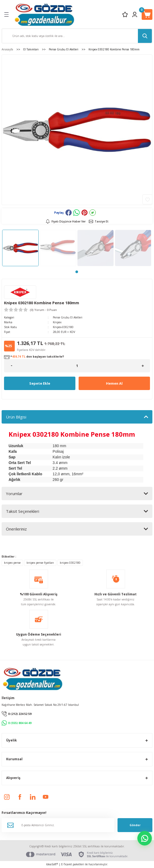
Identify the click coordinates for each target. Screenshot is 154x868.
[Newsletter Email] (58, 825)
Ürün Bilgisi (16, 417)
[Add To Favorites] (147, 199)
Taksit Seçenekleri (23, 511)
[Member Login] (135, 14)
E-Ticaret (67, 864)
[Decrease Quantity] (11, 366)
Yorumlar (14, 494)
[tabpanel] (20, 248)
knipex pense (12, 563)
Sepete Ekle (40, 383)
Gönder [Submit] (135, 825)
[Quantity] (77, 366)
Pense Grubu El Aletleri (68, 317)
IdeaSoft (52, 864)
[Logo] (44, 14)
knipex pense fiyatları (40, 563)
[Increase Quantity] (143, 366)
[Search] (77, 36)
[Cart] (147, 14)
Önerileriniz (16, 529)
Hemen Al (114, 383)
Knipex (57, 322)
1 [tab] (77, 272)
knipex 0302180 (70, 563)
